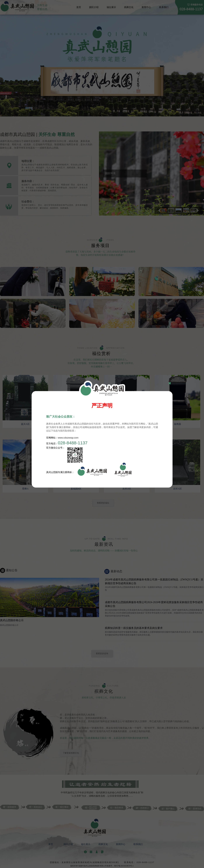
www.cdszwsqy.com (68, 438)
